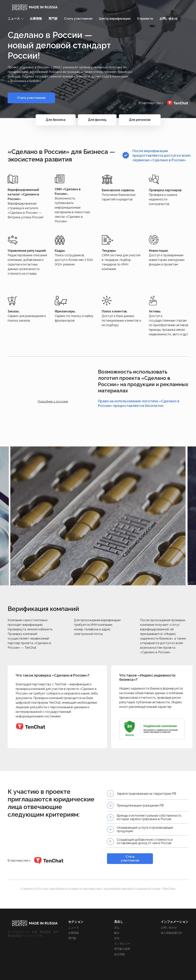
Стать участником (78, 19)
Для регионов (140, 120)
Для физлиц (97, 120)
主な (117, 928)
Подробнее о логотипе (53, 402)
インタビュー (122, 944)
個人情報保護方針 (171, 933)
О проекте (145, 19)
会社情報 (119, 954)
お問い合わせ (169, 19)
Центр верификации (115, 19)
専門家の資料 (122, 949)
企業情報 (36, 19)
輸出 (117, 933)
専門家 (53, 19)
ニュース (73, 928)
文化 (117, 938)
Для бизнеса (56, 120)
